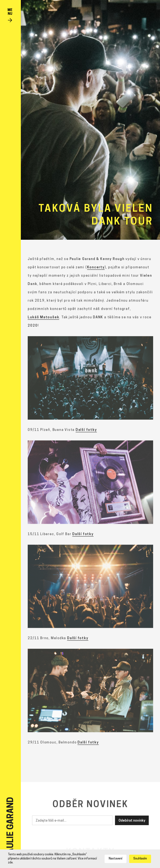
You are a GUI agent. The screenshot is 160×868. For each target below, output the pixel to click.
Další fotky (86, 431)
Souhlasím (140, 859)
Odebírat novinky (132, 821)
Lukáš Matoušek (43, 318)
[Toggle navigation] (10, 16)
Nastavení (116, 859)
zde (10, 863)
